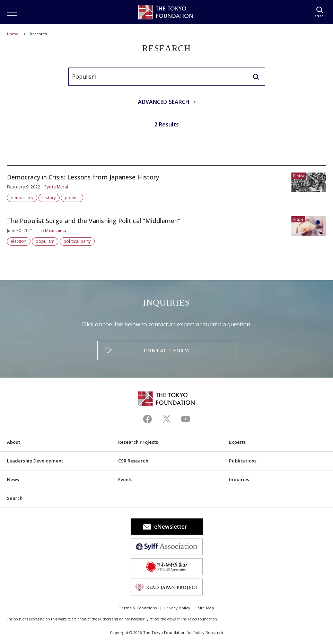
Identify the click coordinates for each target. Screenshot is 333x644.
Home (13, 34)
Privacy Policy (177, 608)
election (19, 241)
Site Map (206, 608)
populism (45, 241)
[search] (256, 77)
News (13, 479)
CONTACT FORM (166, 350)
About (14, 442)
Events (125, 479)
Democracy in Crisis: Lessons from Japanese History (166, 187)
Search (15, 498)
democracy (22, 198)
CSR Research (133, 461)
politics (72, 198)
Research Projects (138, 442)
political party (77, 241)
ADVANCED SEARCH (164, 102)
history (49, 198)
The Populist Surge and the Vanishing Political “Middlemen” (166, 227)
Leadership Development (35, 461)
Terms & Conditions (138, 608)
